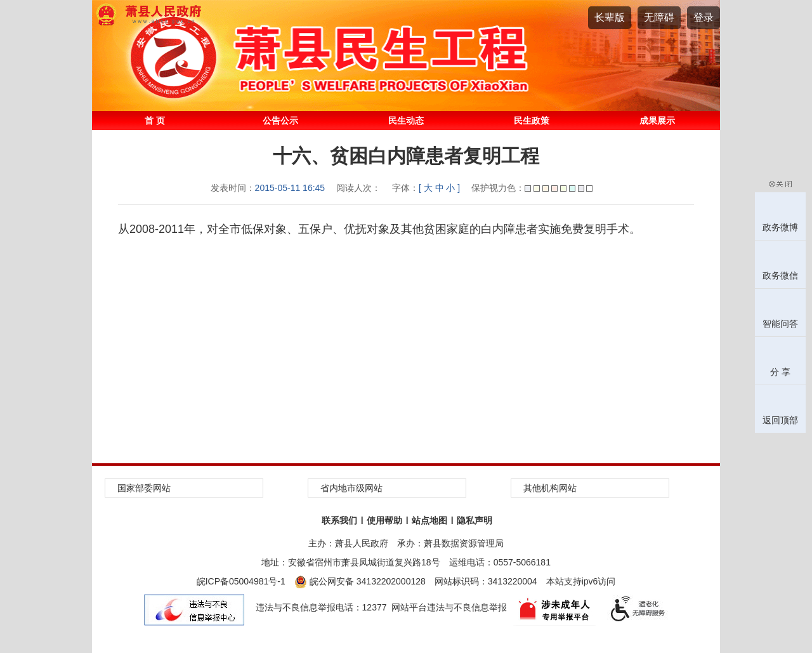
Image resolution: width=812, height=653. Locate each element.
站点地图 (429, 520)
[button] (610, 18)
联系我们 (339, 520)
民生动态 (406, 121)
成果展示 (657, 121)
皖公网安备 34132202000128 (360, 581)
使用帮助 (384, 520)
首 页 (155, 121)
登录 (704, 17)
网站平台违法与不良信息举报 (449, 607)
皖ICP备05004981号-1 (241, 581)
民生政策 (532, 121)
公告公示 (280, 121)
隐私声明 (475, 520)
